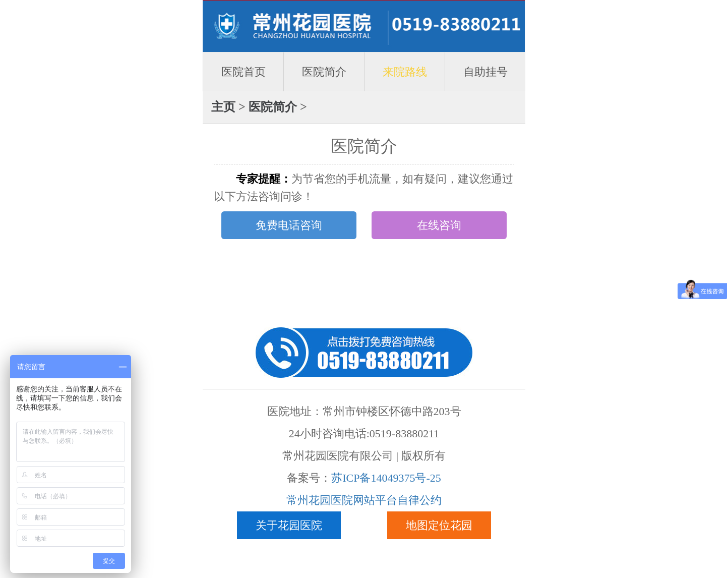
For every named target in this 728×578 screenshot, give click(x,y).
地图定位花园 (439, 525)
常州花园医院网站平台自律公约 (364, 500)
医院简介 (324, 72)
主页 (223, 107)
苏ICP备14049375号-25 (386, 478)
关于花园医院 (289, 525)
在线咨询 (439, 225)
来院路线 (405, 72)
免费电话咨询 (289, 225)
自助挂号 (486, 72)
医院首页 (244, 72)
